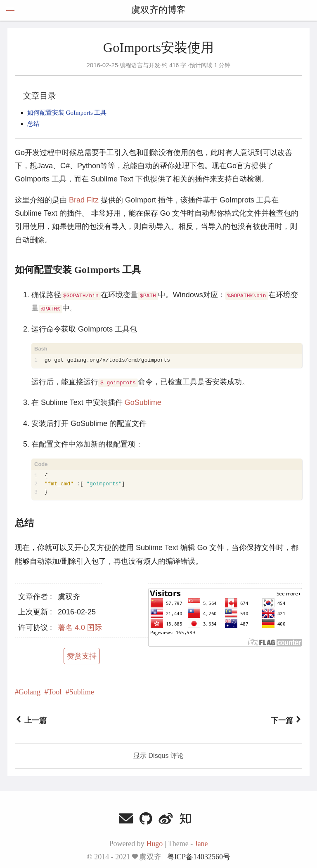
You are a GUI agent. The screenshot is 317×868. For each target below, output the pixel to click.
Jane (201, 844)
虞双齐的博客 (158, 10)
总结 (33, 124)
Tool (55, 692)
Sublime (82, 692)
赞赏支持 (82, 656)
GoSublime (143, 402)
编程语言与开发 (140, 65)
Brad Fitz (84, 200)
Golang (30, 692)
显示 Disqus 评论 (158, 756)
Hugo (154, 844)
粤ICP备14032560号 (199, 857)
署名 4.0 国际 (80, 628)
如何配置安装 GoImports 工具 (67, 113)
